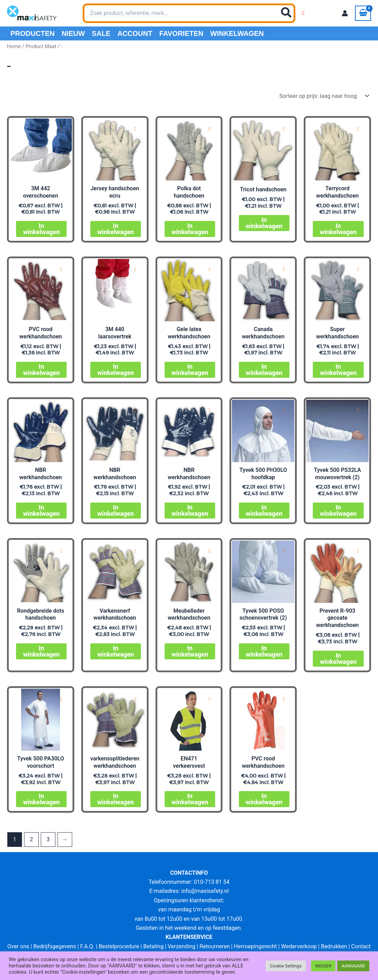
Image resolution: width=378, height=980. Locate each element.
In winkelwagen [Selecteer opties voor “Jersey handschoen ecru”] (116, 229)
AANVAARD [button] (353, 966)
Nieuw (73, 33)
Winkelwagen (237, 33)
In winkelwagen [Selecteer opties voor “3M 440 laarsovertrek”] (116, 370)
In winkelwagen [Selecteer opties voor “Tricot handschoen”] (264, 223)
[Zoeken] (287, 13)
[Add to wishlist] (61, 129)
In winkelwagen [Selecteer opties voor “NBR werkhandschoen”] (41, 510)
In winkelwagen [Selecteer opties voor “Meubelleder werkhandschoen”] (190, 651)
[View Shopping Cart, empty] (363, 13)
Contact (361, 946)
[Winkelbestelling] (324, 96)
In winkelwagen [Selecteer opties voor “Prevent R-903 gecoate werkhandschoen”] (338, 659)
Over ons (18, 946)
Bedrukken (334, 946)
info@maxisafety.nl (205, 891)
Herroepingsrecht (255, 946)
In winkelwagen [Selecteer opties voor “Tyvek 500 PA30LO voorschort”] (41, 799)
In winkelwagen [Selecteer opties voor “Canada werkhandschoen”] (264, 370)
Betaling (153, 946)
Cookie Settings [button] (286, 966)
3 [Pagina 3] (48, 839)
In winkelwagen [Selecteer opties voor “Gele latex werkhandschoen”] (190, 370)
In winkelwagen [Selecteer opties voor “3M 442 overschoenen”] (41, 229)
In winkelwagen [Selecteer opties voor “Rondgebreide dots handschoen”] (41, 651)
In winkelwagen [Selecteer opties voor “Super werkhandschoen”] (338, 370)
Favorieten (181, 33)
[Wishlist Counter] (303, 13)
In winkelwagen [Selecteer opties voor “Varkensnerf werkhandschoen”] (116, 651)
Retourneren (215, 946)
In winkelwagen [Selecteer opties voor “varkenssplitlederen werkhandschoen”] (116, 799)
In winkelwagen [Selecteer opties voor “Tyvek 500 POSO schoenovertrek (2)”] (264, 651)
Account (135, 33)
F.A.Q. (87, 946)
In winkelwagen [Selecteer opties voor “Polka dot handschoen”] (190, 229)
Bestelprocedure (119, 946)
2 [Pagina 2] (31, 839)
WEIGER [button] (323, 966)
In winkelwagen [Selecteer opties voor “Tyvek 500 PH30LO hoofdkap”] (264, 510)
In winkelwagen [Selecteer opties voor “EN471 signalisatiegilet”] (190, 799)
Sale (101, 33)
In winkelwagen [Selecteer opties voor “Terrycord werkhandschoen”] (338, 229)
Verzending (182, 946)
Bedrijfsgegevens (55, 946)
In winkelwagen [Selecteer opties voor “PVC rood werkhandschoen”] (41, 370)
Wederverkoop (299, 946)
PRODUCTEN (33, 33)
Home (14, 46)
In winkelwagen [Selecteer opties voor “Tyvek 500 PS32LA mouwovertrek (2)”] (338, 510)
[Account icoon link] (345, 13)
